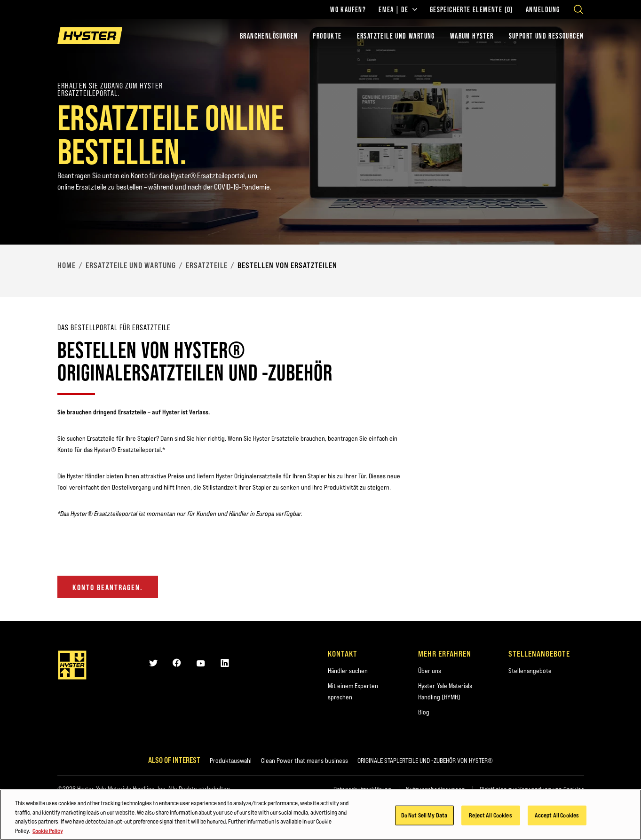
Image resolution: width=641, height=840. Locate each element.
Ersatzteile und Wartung (131, 265)
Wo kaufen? (348, 9)
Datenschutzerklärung (362, 789)
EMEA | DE (398, 9)
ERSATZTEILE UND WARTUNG (396, 36)
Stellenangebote (530, 671)
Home (67, 265)
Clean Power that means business (305, 761)
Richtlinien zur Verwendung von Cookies (532, 789)
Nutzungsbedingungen (435, 789)
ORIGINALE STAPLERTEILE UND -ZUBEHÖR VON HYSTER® (425, 761)
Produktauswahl (231, 761)
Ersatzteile (207, 265)
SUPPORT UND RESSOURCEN (546, 36)
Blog (424, 712)
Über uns (430, 671)
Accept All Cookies (557, 816)
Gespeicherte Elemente (471, 9)
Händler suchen (348, 671)
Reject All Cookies (490, 816)
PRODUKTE (327, 36)
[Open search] (578, 9)
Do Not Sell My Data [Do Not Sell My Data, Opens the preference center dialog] (424, 816)
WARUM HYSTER (472, 36)
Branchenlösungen (269, 36)
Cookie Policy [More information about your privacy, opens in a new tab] (48, 832)
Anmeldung (543, 9)
